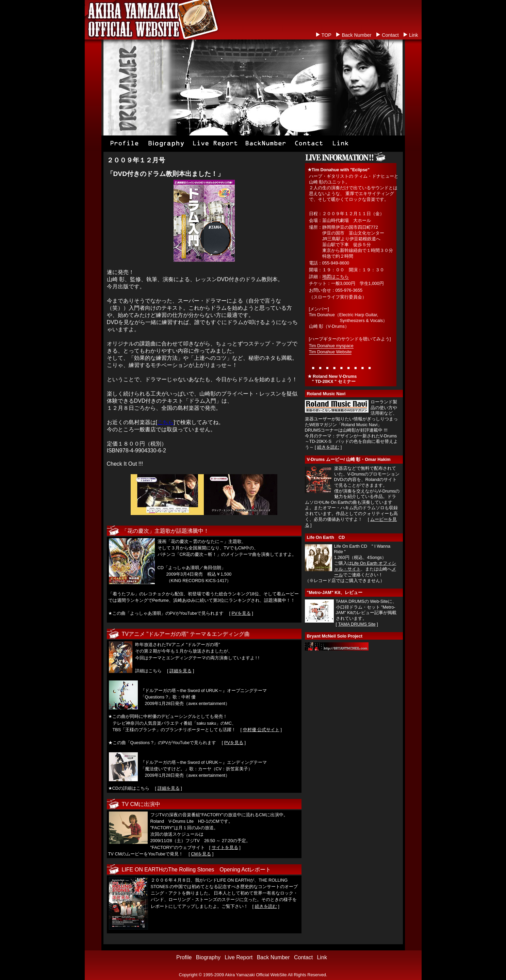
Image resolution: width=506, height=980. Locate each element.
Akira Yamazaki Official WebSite (256, 975)
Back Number (356, 35)
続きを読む (266, 906)
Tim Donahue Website (330, 352)
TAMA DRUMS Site (357, 624)
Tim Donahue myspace (331, 346)
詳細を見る (181, 671)
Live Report (239, 957)
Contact (390, 35)
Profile (184, 957)
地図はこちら (336, 277)
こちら (165, 422)
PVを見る (241, 613)
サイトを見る (225, 847)
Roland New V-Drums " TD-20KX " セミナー (332, 379)
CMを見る (201, 854)
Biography (208, 957)
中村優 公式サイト (261, 730)
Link (413, 35)
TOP (327, 35)
